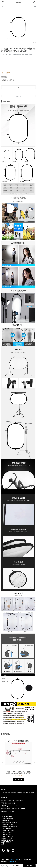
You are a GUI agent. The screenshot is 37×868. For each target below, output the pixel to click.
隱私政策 (26, 793)
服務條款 (32, 793)
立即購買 (29, 866)
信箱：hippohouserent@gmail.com (12, 806)
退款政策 (20, 793)
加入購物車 (16, 866)
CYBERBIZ (12, 861)
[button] (35, 762)
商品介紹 (18, 96)
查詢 (3, 793)
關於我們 (7, 793)
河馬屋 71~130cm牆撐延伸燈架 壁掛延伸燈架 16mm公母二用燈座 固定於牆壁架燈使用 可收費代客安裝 (18, 773)
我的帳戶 (14, 793)
